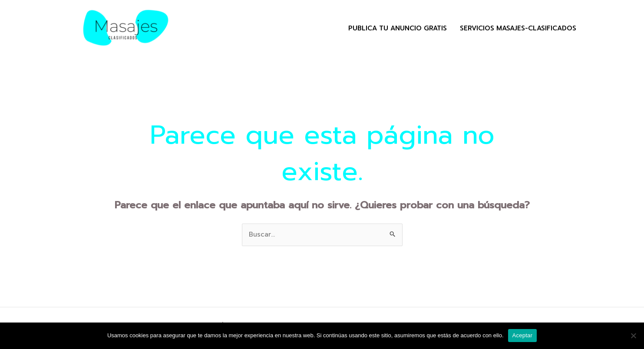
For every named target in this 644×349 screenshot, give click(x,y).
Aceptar (523, 335)
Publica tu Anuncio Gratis (398, 28)
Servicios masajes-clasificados (518, 28)
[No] (633, 336)
